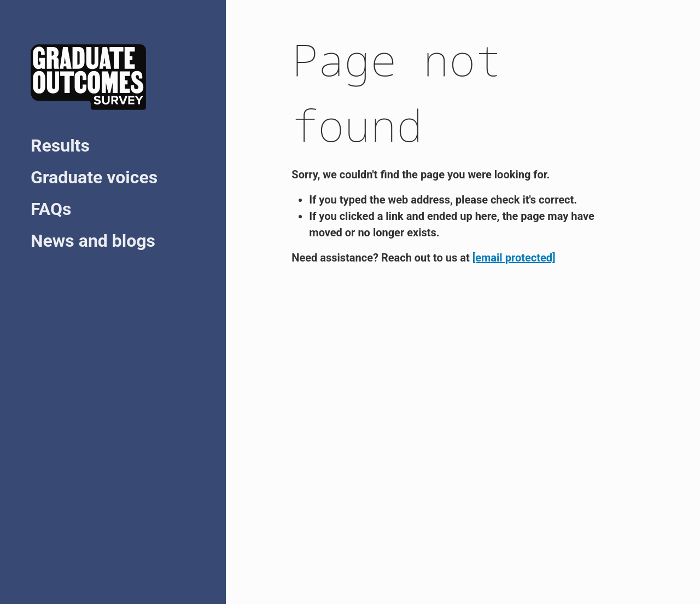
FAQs (51, 209)
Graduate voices (94, 177)
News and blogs (93, 241)
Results (60, 146)
